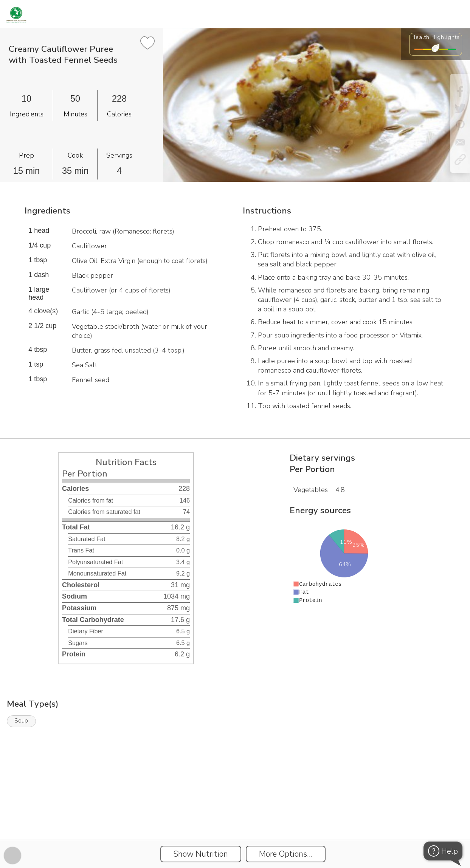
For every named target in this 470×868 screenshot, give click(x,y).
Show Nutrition (201, 854)
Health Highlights (436, 37)
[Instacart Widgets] (235, 814)
